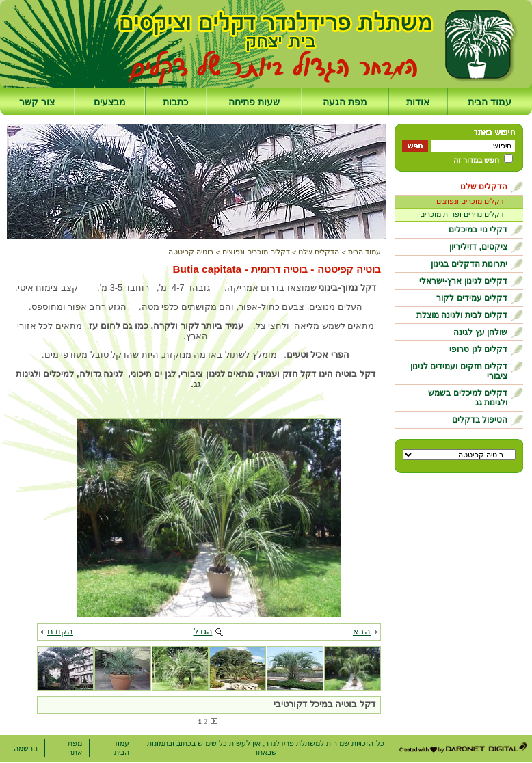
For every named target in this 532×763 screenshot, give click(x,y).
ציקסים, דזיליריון (478, 247)
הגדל (203, 631)
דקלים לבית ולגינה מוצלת (462, 315)
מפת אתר (75, 748)
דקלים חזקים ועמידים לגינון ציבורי (459, 371)
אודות (418, 102)
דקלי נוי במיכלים (478, 230)
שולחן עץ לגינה (480, 332)
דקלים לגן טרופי (478, 349)
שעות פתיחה (254, 102)
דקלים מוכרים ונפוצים (470, 201)
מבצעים (110, 102)
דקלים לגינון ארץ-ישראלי (463, 281)
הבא (362, 631)
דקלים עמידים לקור (472, 298)
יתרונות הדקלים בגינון (469, 264)
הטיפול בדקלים (480, 420)
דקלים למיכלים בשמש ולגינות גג (468, 398)
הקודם (60, 631)
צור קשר (37, 102)
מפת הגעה (345, 102)
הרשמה (26, 748)
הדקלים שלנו (484, 187)
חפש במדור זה (476, 160)
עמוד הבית (490, 102)
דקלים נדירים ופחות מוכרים (462, 214)
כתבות (175, 102)
